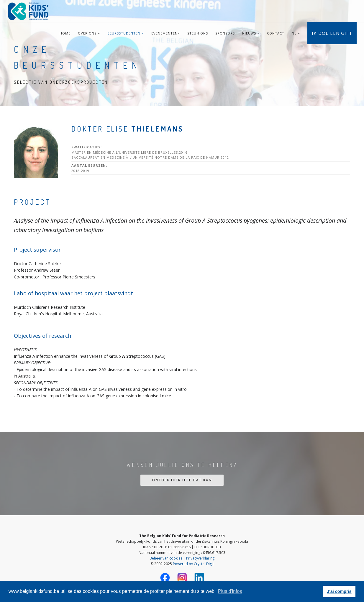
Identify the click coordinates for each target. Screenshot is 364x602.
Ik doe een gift (332, 33)
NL (294, 33)
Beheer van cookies (166, 558)
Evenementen (166, 33)
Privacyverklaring (200, 558)
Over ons (89, 33)
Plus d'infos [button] (230, 591)
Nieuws (251, 33)
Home (65, 33)
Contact (276, 33)
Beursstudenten (126, 33)
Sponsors (225, 33)
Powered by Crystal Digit (193, 564)
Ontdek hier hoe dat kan (182, 480)
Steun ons (198, 33)
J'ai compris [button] (339, 591)
